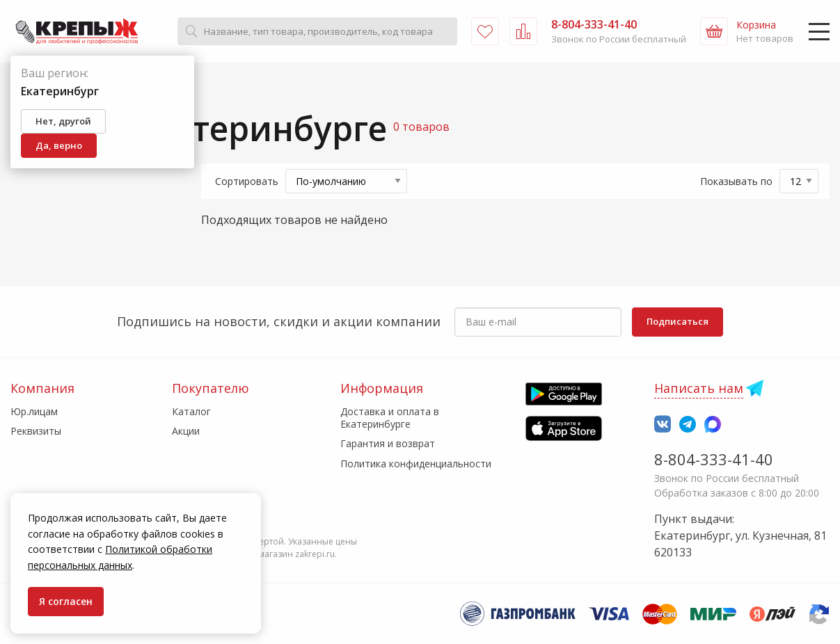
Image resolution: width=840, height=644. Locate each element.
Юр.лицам (34, 411)
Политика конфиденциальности (416, 464)
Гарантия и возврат (388, 443)
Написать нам (699, 388)
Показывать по (736, 181)
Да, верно (59, 145)
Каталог (191, 411)
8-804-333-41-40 (714, 459)
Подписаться (677, 321)
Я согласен (66, 601)
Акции (186, 431)
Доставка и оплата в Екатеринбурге (390, 418)
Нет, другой (63, 121)
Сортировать (247, 181)
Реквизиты (36, 431)
